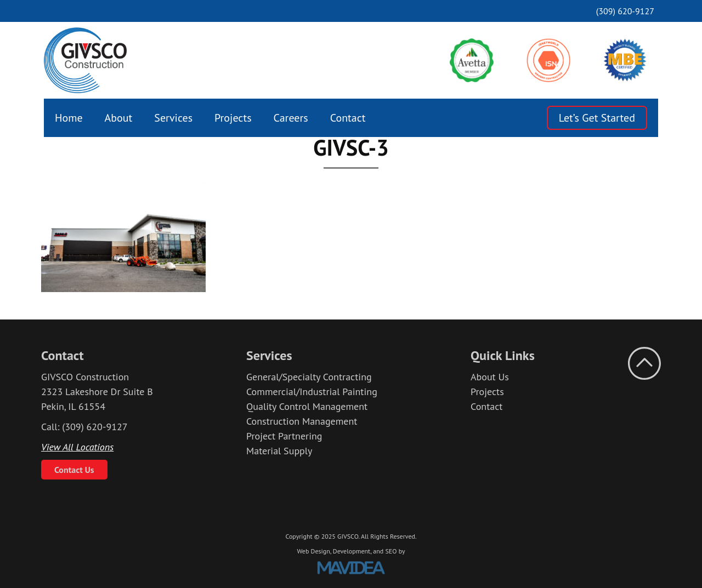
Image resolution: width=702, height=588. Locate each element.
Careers (291, 118)
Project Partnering (284, 436)
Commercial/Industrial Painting (312, 392)
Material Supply (279, 451)
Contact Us (74, 470)
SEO (391, 551)
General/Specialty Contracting (309, 377)
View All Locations (77, 447)
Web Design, (314, 551)
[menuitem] (69, 118)
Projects (233, 118)
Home (69, 118)
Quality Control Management (307, 406)
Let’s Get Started (597, 118)
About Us (490, 377)
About (119, 118)
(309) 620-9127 (625, 11)
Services (173, 118)
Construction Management (302, 421)
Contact (348, 118)
